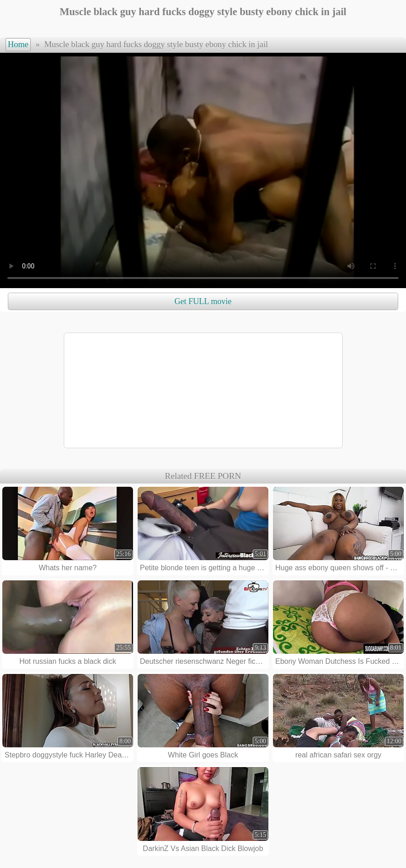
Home (18, 45)
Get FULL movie (203, 301)
